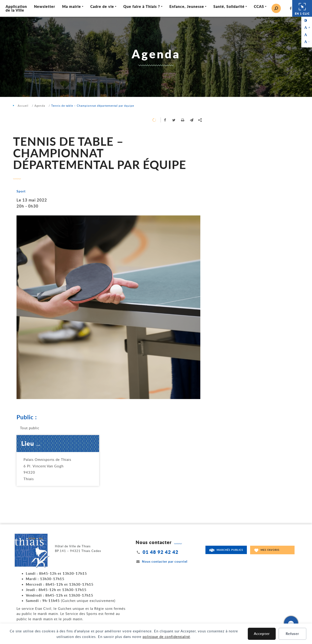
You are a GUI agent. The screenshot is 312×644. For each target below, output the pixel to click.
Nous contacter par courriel (161, 561)
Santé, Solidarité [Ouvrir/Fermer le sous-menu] (229, 6)
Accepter (262, 634)
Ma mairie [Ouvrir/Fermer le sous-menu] (72, 6)
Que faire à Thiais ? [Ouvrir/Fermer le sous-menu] (142, 6)
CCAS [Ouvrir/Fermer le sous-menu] (259, 6)
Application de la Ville (17, 8)
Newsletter (45, 6)
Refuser (292, 634)
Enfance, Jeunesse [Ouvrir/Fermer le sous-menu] (187, 6)
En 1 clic (302, 8)
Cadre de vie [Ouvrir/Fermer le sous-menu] (102, 6)
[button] (192, 120)
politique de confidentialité (166, 637)
